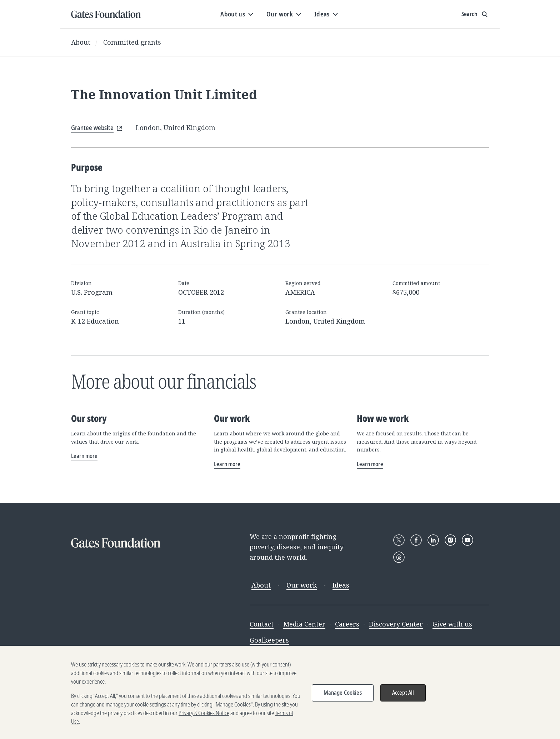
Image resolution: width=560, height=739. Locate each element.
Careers (347, 624)
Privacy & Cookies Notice (204, 717)
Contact (262, 624)
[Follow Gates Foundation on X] (399, 540)
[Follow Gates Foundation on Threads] (399, 557)
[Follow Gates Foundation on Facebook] (416, 540)
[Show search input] (475, 14)
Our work (302, 585)
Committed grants (132, 42)
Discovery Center (396, 624)
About (81, 42)
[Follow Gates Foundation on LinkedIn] (433, 540)
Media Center (304, 624)
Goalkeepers (269, 640)
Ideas (341, 585)
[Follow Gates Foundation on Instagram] (450, 540)
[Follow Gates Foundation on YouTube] (467, 540)
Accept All (403, 697)
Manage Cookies (343, 697)
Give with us (452, 624)
